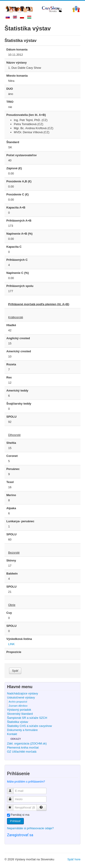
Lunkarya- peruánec (20, 521)
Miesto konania (17, 76)
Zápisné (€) (14, 168)
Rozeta (11, 364)
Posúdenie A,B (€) (19, 181)
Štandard (13, 142)
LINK (11, 644)
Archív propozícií (18, 702)
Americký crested (19, 351)
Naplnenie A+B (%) (19, 234)
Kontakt (12, 734)
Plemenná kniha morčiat (23, 748)
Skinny (11, 560)
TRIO (10, 102)
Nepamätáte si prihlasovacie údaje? (30, 828)
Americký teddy (17, 390)
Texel (10, 482)
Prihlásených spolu (20, 286)
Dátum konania (17, 49)
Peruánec (13, 469)
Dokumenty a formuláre (22, 730)
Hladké (11, 325)
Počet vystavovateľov (22, 155)
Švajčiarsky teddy (19, 404)
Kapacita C (14, 247)
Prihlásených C (17, 260)
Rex (9, 377)
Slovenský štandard (20, 714)
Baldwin (12, 574)
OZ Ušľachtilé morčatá (22, 752)
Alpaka (11, 508)
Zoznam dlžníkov (18, 706)
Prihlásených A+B (19, 221)
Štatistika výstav (18, 722)
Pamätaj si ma (20, 815)
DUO (10, 89)
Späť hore (74, 859)
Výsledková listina (19, 639)
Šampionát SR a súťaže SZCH (27, 718)
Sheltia (11, 443)
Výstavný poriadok (19, 710)
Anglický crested (18, 338)
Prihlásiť (15, 821)
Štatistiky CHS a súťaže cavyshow (29, 726)
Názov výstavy (17, 63)
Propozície (14, 652)
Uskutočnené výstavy (21, 697)
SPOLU (11, 417)
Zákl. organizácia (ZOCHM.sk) (27, 743)
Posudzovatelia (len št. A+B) (26, 115)
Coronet (12, 456)
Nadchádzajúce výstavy (23, 693)
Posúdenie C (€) (17, 194)
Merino (11, 495)
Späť (15, 671)
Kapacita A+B (16, 207)
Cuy (9, 613)
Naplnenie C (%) (18, 273)
